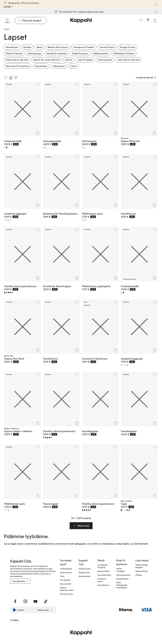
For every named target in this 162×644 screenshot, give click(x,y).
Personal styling (66, 594)
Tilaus (62, 576)
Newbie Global (142, 571)
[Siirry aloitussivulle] (81, 21)
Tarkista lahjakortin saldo (67, 589)
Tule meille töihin (104, 575)
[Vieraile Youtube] (35, 601)
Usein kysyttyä (66, 572)
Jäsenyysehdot (84, 576)
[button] (81, 526)
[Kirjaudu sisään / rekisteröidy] (148, 21)
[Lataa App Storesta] (12, 591)
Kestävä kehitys (104, 571)
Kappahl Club (84, 572)
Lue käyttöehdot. (139, 544)
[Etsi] (34, 21)
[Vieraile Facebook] (15, 601)
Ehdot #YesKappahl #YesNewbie (122, 585)
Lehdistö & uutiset (102, 580)
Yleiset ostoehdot (120, 570)
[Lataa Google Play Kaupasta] (18, 591)
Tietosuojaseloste (123, 575)
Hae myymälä (65, 584)
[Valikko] (7, 21)
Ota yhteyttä (65, 580)
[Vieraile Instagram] (25, 601)
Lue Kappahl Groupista (102, 566)
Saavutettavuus (104, 585)
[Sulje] (156, 4)
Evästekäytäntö (122, 579)
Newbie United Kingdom (142, 566)
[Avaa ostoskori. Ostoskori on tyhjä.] (155, 21)
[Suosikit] (141, 21)
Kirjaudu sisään (85, 569)
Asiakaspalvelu (66, 569)
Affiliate (139, 575)
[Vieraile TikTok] (46, 601)
